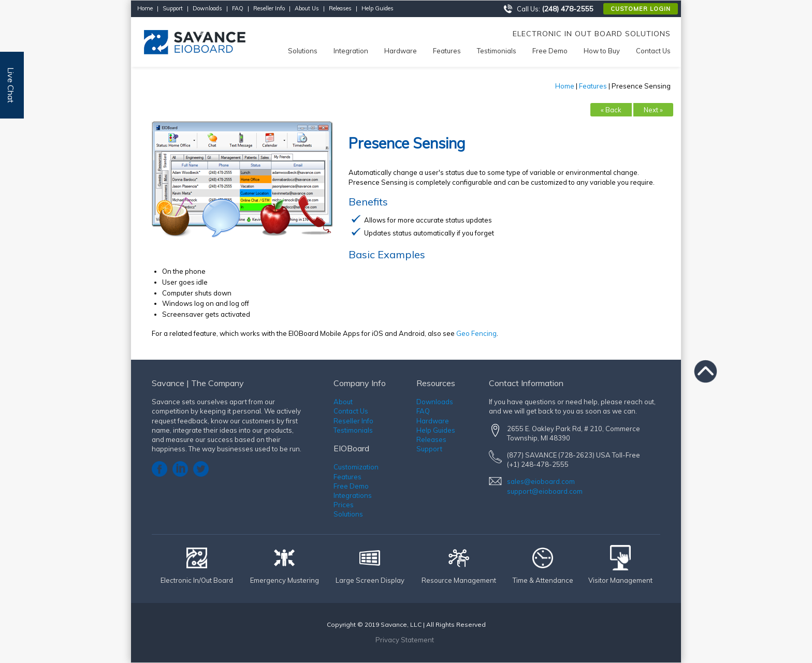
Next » (653, 110)
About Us (307, 8)
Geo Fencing (476, 333)
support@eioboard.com (545, 491)
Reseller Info (269, 8)
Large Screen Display (370, 580)
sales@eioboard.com (541, 481)
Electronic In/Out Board (197, 580)
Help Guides (378, 8)
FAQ (238, 8)
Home (145, 8)
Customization (356, 467)
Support (173, 8)
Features (593, 86)
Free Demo (351, 486)
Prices (344, 505)
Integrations (353, 495)
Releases (340, 8)
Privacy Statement (405, 640)
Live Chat (11, 85)
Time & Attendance (543, 580)
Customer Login (641, 9)
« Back (611, 110)
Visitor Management (620, 580)
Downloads (207, 8)
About (343, 402)
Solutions (348, 514)
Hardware (433, 421)
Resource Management (459, 580)
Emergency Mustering (285, 580)
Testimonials (353, 430)
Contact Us (351, 411)
